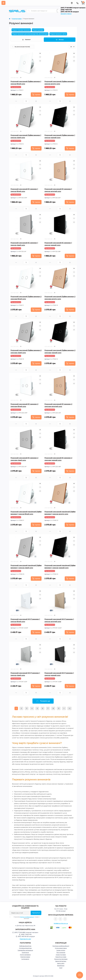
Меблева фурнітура (25, 946)
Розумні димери (38, 30)
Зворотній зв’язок (61, 961)
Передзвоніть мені (25, 939)
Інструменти (25, 959)
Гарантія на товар (61, 957)
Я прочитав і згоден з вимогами (26, 918)
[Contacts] (77, 3)
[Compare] (40, 61)
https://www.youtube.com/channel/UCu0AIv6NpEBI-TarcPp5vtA (65, 919)
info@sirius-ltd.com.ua (61, 923)
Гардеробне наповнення (25, 950)
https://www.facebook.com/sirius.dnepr (56, 919)
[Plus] (36, 101)
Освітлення (25, 953)
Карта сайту (61, 963)
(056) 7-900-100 (66, 10)
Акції (61, 968)
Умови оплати (61, 950)
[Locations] (72, 3)
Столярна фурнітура (25, 948)
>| (69, 708)
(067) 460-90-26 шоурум (70, 12)
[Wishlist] (40, 57)
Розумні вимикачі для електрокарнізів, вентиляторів (30, 34)
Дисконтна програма (61, 959)
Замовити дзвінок (66, 14)
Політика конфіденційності (27, 917)
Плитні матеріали (25, 955)
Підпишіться (36, 913)
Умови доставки (61, 955)
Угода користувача (61, 948)
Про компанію (61, 953)
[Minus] (16, 101)
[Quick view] (40, 53)
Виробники (61, 966)
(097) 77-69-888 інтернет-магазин (73, 8)
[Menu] (3, 3)
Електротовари (17, 19)
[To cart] (36, 95)
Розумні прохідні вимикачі (21, 30)
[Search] (29, 11)
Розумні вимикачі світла (58, 34)
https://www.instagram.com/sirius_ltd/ (60, 919)
